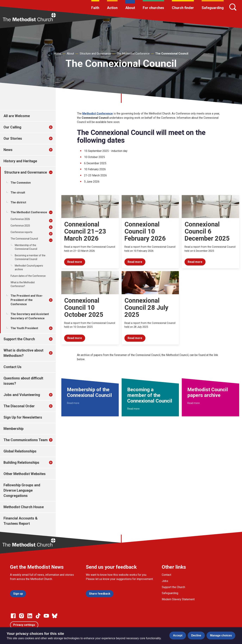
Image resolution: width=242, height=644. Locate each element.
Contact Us (13, 367)
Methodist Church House (24, 507)
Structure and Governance (95, 54)
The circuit (18, 193)
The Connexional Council (172, 54)
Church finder (183, 8)
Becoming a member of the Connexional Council (30, 257)
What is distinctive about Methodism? (23, 353)
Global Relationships (20, 451)
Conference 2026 (20, 219)
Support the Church (19, 339)
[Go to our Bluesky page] (55, 616)
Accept (178, 635)
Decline (196, 635)
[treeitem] (54, 127)
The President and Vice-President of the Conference (27, 300)
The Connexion (21, 183)
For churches (153, 8)
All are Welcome (17, 116)
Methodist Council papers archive (29, 267)
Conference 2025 (20, 226)
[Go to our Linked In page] (30, 616)
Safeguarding (213, 8)
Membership (13, 429)
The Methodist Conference (133, 54)
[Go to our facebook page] (13, 616)
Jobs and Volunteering (22, 395)
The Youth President (24, 328)
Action (112, 8)
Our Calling (12, 127)
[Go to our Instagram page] (22, 616)
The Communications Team (26, 440)
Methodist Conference (98, 114)
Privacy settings (24, 625)
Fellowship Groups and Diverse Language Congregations (22, 490)
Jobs (165, 581)
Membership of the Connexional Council (26, 247)
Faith (95, 8)
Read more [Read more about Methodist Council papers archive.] (194, 403)
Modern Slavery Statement (178, 599)
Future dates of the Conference (28, 276)
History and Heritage (20, 161)
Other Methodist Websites (25, 474)
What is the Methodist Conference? (23, 284)
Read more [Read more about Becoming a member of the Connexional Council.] (133, 409)
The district (18, 202)
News (8, 150)
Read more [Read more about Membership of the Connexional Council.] (73, 403)
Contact (166, 575)
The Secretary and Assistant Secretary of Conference (30, 316)
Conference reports (22, 232)
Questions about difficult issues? (23, 381)
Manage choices (221, 635)
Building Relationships (21, 462)
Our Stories (13, 138)
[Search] (233, 7)
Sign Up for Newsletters (23, 417)
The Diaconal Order (19, 406)
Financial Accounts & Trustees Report (21, 521)
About (130, 8)
